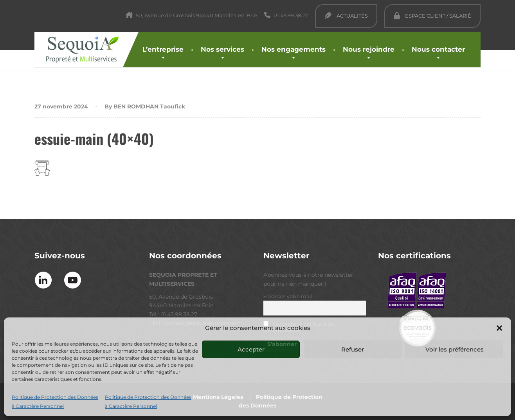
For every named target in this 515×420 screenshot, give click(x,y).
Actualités (346, 16)
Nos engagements (294, 49)
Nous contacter (438, 49)
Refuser (353, 349)
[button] (499, 328)
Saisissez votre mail (288, 297)
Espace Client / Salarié (432, 16)
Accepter (251, 349)
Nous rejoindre (369, 49)
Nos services (222, 49)
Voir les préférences (455, 349)
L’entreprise (163, 49)
